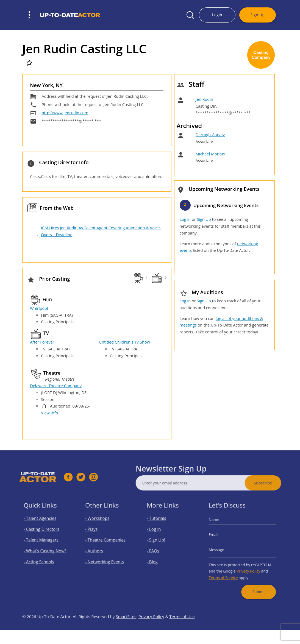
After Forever (42, 342)
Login (217, 15)
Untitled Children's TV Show (124, 342)
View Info (49, 413)
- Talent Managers (43, 542)
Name (219, 525)
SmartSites (126, 629)
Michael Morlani (210, 154)
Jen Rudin (204, 99)
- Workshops (100, 525)
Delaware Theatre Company (56, 386)
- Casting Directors (43, 533)
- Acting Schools (41, 560)
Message (221, 550)
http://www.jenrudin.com (65, 113)
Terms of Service (227, 572)
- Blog (156, 560)
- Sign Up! (159, 542)
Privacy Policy (247, 567)
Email (219, 538)
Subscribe (276, 483)
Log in (185, 219)
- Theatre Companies (106, 542)
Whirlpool (39, 308)
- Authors (97, 551)
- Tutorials (159, 525)
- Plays (95, 533)
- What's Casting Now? (46, 551)
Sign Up (258, 15)
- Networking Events (106, 560)
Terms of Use (182, 629)
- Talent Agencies (42, 525)
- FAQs (157, 551)
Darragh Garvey (210, 135)
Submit (255, 584)
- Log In (157, 533)
